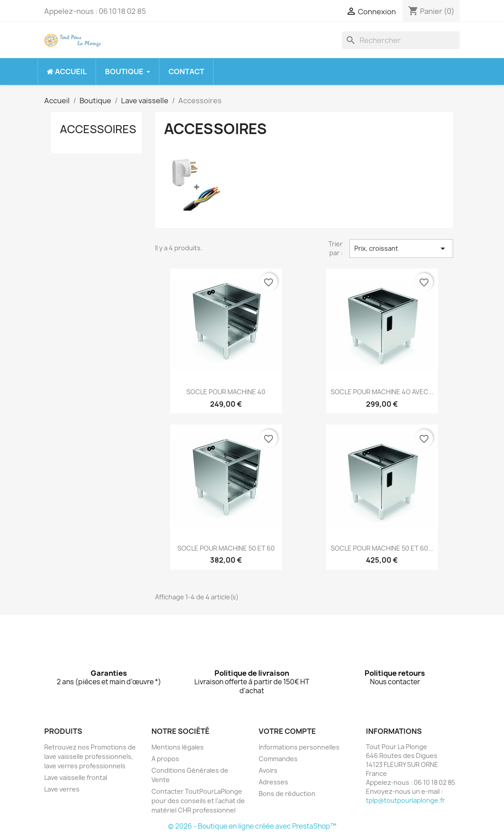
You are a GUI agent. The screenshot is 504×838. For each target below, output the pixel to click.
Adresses (273, 782)
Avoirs (268, 770)
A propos (165, 759)
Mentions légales (178, 747)
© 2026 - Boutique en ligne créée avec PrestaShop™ (252, 826)
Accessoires (98, 129)
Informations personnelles (299, 747)
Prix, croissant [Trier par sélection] (401, 248)
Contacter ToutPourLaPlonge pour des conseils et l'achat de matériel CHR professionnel (198, 801)
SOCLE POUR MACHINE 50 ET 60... (382, 548)
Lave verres (62, 789)
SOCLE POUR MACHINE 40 (226, 392)
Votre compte (287, 731)
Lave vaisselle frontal (76, 777)
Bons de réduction (287, 794)
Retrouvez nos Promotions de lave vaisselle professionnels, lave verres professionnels (90, 756)
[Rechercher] (401, 40)
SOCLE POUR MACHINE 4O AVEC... (382, 392)
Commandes (278, 759)
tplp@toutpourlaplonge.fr (405, 800)
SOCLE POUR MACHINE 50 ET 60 (226, 548)
